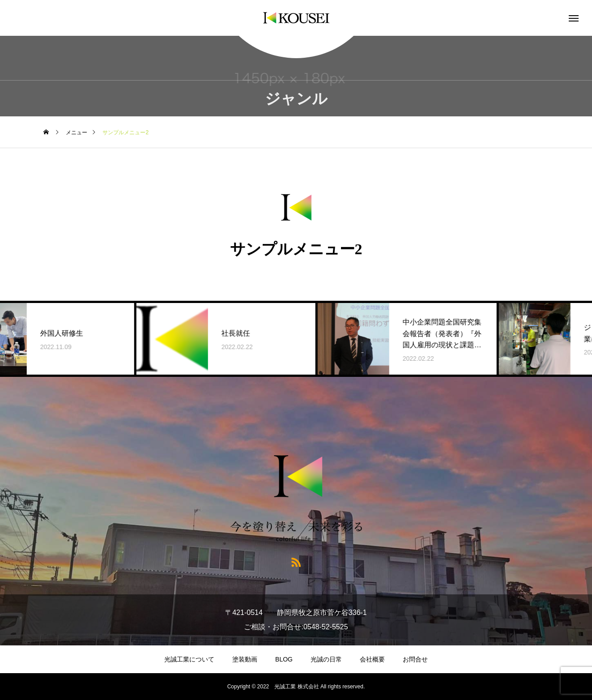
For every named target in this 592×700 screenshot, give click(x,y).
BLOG (284, 659)
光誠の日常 (326, 659)
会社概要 (372, 659)
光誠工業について (189, 659)
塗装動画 (245, 659)
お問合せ (415, 659)
